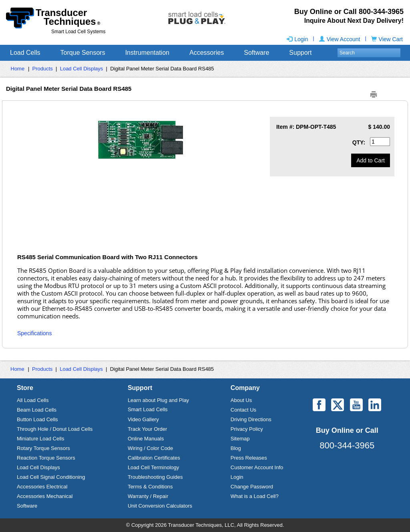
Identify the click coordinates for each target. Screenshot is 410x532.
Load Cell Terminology (153, 467)
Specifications (34, 333)
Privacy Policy (247, 429)
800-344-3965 (347, 445)
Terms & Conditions (150, 487)
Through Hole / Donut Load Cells (55, 429)
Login (297, 39)
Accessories (207, 53)
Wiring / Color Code (150, 448)
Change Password (252, 487)
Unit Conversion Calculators (160, 506)
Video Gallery (143, 419)
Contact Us (243, 410)
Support (300, 53)
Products (43, 69)
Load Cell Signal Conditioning (51, 477)
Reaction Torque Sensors (46, 458)
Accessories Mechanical (45, 496)
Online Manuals (146, 439)
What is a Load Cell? (255, 496)
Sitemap (240, 439)
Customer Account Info (257, 467)
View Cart (387, 39)
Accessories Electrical (42, 487)
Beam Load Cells (37, 410)
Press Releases (249, 458)
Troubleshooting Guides (155, 477)
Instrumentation (147, 53)
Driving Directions (251, 419)
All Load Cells (33, 400)
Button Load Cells (37, 419)
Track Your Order (148, 429)
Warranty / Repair (148, 496)
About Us (241, 400)
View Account (340, 39)
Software (256, 53)
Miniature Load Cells (41, 439)
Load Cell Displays (82, 69)
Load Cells (25, 53)
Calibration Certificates (154, 458)
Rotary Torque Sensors (43, 448)
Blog (236, 448)
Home (18, 69)
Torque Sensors (83, 53)
